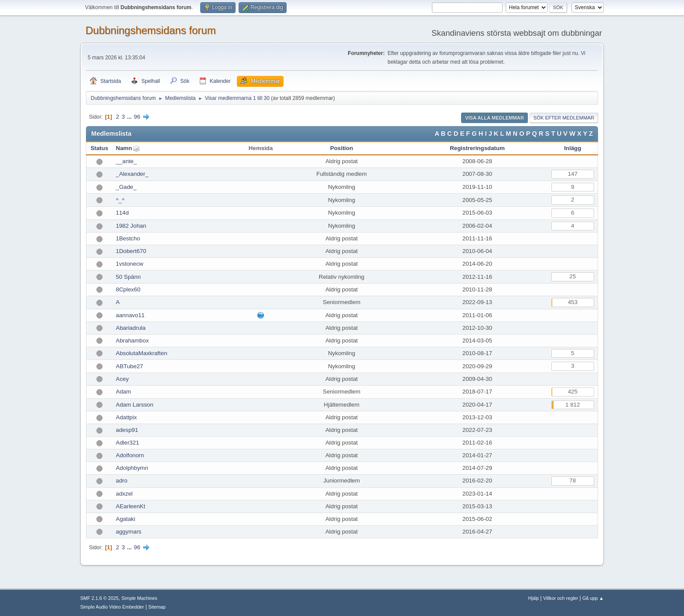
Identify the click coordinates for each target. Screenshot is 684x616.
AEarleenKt (131, 506)
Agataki (126, 519)
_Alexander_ (132, 174)
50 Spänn (128, 277)
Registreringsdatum (477, 148)
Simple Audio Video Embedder (112, 607)
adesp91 (127, 430)
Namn (124, 148)
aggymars (129, 532)
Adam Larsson (135, 405)
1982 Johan (131, 226)
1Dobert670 (131, 251)
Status (99, 148)
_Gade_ (126, 187)
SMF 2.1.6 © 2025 (99, 598)
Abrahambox (133, 341)
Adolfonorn (130, 455)
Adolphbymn (132, 468)
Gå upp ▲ (593, 598)
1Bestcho (128, 238)
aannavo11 (130, 315)
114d (123, 213)
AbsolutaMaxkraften (142, 353)
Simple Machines (139, 598)
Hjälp (534, 598)
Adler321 (128, 443)
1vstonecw (130, 264)
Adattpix (127, 417)
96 (137, 117)
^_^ (120, 200)
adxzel (125, 494)
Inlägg (573, 148)
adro (122, 481)
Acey (123, 379)
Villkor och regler (561, 598)
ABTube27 (130, 366)
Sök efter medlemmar (564, 118)
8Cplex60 (128, 289)
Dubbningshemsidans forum (151, 30)
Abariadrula (131, 328)
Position (342, 148)
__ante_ (127, 161)
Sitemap (157, 607)
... (130, 117)
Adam (124, 392)
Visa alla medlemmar (494, 118)
